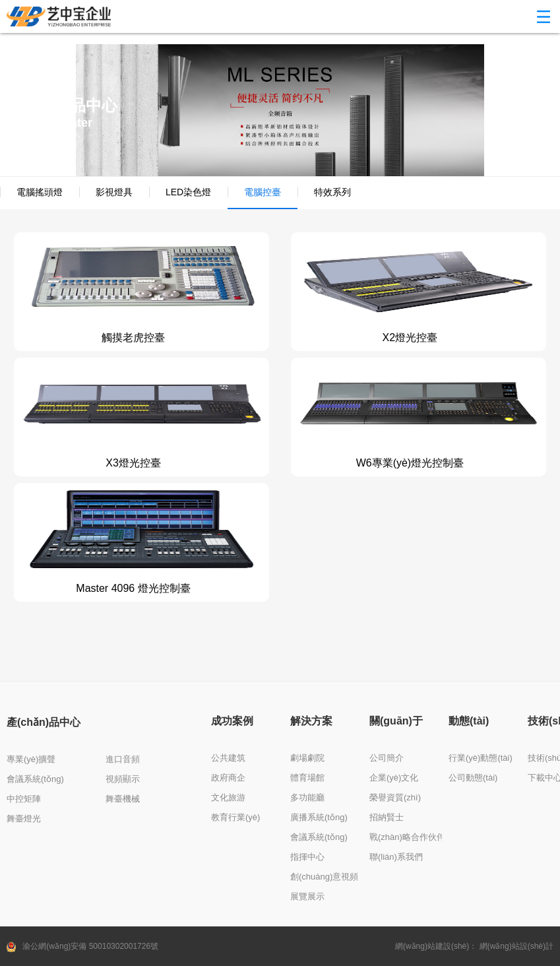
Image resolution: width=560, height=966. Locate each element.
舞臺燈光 (24, 819)
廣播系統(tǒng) (319, 817)
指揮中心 (307, 857)
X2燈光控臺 (410, 338)
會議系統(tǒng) (35, 779)
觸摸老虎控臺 (133, 338)
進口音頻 (123, 759)
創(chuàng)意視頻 (324, 877)
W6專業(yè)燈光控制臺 (410, 463)
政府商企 (228, 778)
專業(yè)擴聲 (31, 759)
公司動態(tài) (473, 778)
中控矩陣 (24, 799)
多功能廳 (307, 797)
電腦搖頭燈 (40, 192)
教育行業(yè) (235, 817)
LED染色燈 (188, 192)
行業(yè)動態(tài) (481, 758)
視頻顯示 (123, 779)
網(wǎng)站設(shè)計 (516, 946)
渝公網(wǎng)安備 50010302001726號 (90, 946)
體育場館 (307, 778)
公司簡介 (387, 758)
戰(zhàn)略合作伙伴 (407, 837)
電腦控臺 (263, 192)
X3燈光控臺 (133, 463)
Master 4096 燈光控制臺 (133, 588)
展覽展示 (307, 896)
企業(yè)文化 (394, 778)
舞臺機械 (123, 799)
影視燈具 (114, 192)
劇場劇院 (307, 758)
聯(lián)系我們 (396, 857)
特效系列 (332, 192)
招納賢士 (387, 817)
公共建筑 (228, 758)
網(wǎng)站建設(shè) (432, 946)
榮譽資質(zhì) (395, 797)
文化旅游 (228, 797)
